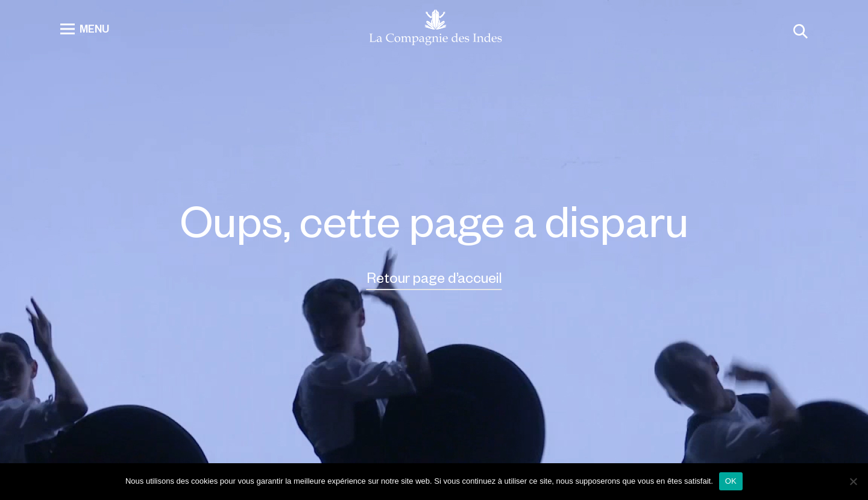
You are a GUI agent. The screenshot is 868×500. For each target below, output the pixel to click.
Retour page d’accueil (434, 277)
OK (731, 481)
